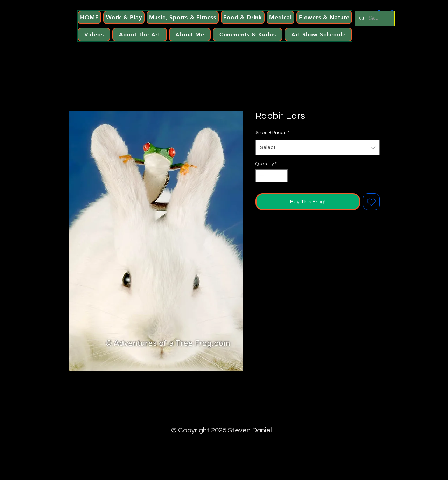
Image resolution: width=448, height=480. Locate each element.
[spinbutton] (272, 176)
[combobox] (318, 148)
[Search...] (374, 18)
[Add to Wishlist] (371, 202)
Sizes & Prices (272, 133)
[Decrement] (261, 176)
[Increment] (283, 176)
